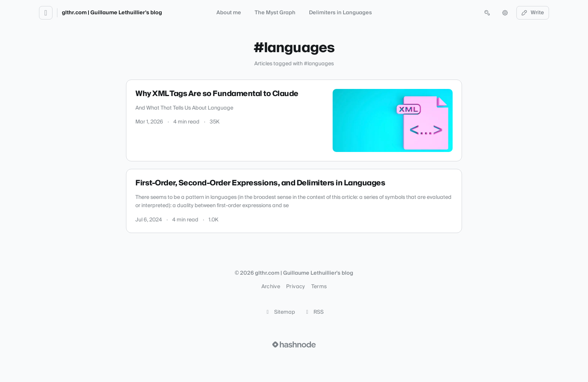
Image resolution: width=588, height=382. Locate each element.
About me (229, 13)
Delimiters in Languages (340, 13)
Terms (319, 287)
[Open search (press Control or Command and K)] (487, 13)
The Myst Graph (275, 13)
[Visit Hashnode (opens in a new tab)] (294, 344)
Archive (271, 287)
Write (533, 13)
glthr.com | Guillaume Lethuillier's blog (112, 13)
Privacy (295, 287)
